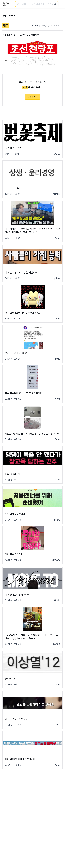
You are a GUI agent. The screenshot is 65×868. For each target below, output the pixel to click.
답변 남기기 (32, 97)
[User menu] (62, 4)
